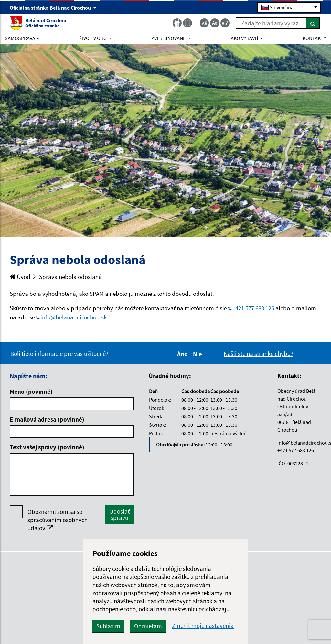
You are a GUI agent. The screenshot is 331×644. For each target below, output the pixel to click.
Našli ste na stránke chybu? (258, 354)
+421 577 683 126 (253, 308)
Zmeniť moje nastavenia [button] (203, 626)
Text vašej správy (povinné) (47, 447)
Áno (183, 354)
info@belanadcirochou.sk (74, 317)
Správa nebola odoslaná (70, 277)
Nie (198, 354)
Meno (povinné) (31, 392)
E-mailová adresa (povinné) (47, 419)
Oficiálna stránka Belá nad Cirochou (53, 8)
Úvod (20, 277)
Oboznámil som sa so (58, 520)
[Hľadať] (313, 23)
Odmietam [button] (148, 626)
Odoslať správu (119, 515)
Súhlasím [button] (108, 626)
